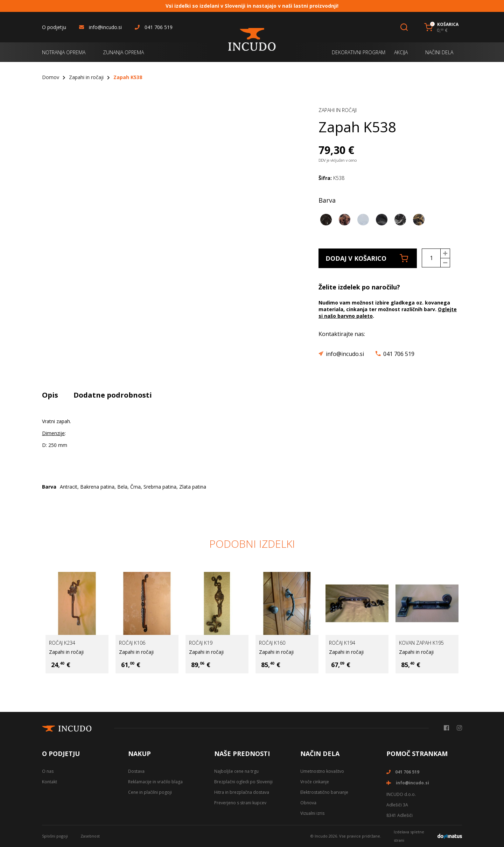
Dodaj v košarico (367, 258)
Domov (51, 77)
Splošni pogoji (55, 836)
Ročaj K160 (272, 643)
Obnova (308, 803)
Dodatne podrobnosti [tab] (113, 395)
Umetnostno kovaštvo (322, 771)
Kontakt (50, 782)
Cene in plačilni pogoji (150, 792)
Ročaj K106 (132, 643)
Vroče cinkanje (315, 782)
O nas (48, 771)
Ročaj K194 (342, 643)
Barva (327, 200)
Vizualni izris (312, 813)
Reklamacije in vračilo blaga (155, 782)
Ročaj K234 (62, 643)
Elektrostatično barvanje (324, 792)
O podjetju (54, 27)
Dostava (136, 771)
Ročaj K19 (201, 643)
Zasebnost (90, 836)
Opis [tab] (50, 395)
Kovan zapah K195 (421, 643)
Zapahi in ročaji (86, 77)
